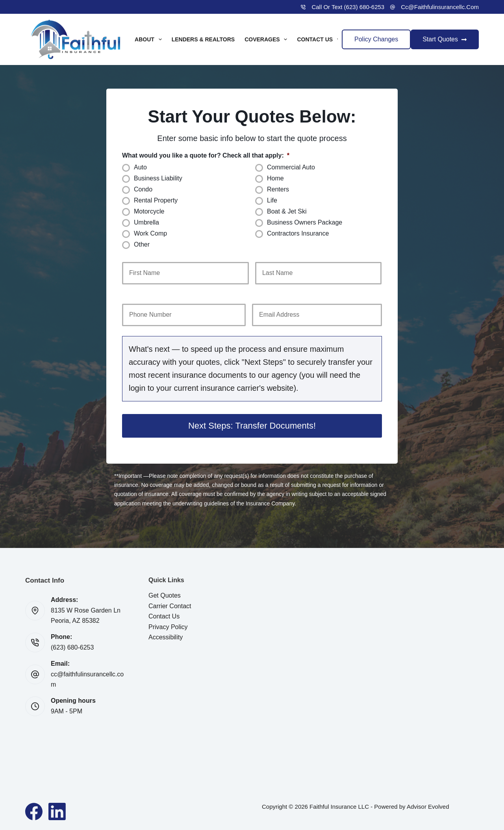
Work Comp (150, 233)
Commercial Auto (291, 167)
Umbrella (146, 222)
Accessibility (166, 637)
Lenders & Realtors (203, 39)
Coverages (267, 39)
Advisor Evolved (428, 807)
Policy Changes (376, 39)
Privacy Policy (168, 627)
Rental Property (156, 200)
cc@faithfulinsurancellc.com (440, 7)
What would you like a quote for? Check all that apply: (206, 155)
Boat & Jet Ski (287, 211)
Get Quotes (165, 595)
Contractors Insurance (298, 233)
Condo (143, 189)
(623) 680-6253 (72, 647)
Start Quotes (445, 39)
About (150, 39)
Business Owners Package (305, 222)
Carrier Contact (170, 606)
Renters (278, 189)
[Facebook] (34, 811)
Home (275, 178)
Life (272, 200)
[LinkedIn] (57, 811)
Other (142, 244)
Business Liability (158, 178)
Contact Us (320, 39)
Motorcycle (149, 211)
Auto (140, 167)
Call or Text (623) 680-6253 (348, 7)
